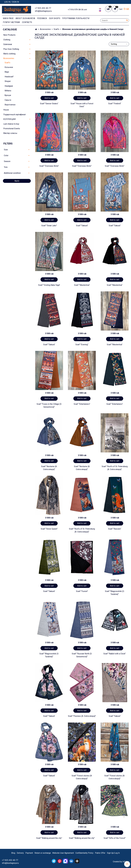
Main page (8, 18)
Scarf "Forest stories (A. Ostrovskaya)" (82, 777)
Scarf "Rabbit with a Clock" (115, 654)
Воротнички (10, 105)
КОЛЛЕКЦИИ (9, 119)
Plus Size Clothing (11, 49)
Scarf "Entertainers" (82, 404)
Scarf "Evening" (82, 345)
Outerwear (8, 44)
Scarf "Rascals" (115, 529)
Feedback (42, 18)
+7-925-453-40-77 (43, 8)
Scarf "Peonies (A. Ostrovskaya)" (82, 716)
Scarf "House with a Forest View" (82, 105)
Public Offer (100, 853)
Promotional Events (12, 129)
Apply (17, 181)
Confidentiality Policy (84, 853)
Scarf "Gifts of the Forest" (115, 838)
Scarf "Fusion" (82, 591)
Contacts (27, 22)
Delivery (20, 853)
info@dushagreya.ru (43, 11)
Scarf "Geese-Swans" (49, 104)
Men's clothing (9, 54)
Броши (8, 95)
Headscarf (9, 77)
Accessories (45, 29)
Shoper (8, 81)
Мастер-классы (10, 133)
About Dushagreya (25, 18)
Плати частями (11, 22)
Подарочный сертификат (15, 115)
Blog (13, 853)
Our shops (55, 18)
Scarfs (56, 29)
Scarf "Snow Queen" (49, 529)
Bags (7, 72)
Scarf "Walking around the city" (49, 838)
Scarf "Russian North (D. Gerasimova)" (82, 655)
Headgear (9, 86)
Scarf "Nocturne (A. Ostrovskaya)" (49, 468)
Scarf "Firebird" (115, 104)
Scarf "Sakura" (82, 226)
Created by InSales (121, 862)
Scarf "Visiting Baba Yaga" (49, 285)
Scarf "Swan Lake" (49, 226)
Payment (29, 853)
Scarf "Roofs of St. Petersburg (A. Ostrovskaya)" (115, 468)
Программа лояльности (76, 18)
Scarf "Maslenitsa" (82, 285)
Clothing (7, 40)
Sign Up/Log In (113, 853)
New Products (9, 35)
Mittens (8, 91)
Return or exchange (43, 853)
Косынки (9, 67)
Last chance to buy (11, 124)
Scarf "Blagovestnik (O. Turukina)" (115, 593)
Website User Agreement (63, 853)
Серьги (8, 100)
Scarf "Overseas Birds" (49, 166)
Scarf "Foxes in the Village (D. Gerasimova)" (49, 405)
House (6, 110)
